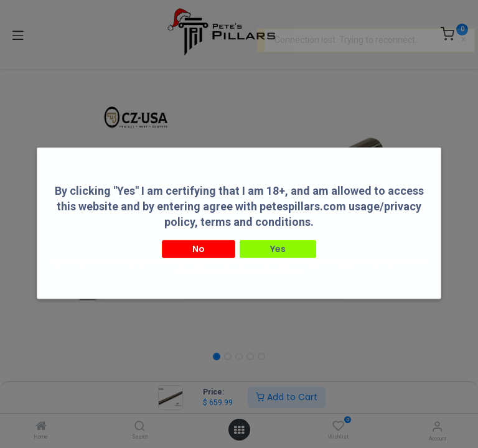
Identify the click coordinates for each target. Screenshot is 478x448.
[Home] (41, 427)
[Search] (140, 427)
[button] (57, 208)
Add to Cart (287, 397)
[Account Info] (437, 427)
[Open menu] (239, 430)
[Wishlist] (338, 426)
